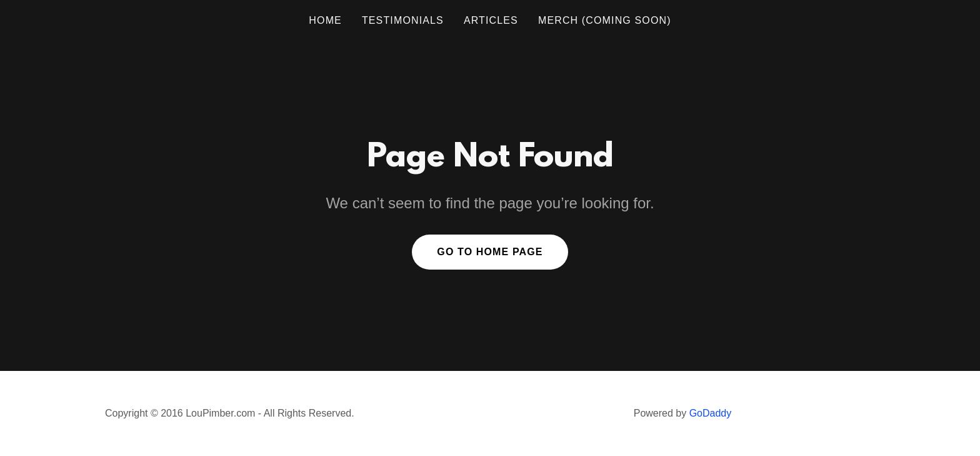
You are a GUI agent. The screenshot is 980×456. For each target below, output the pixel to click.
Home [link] (325, 20)
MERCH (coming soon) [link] (605, 20)
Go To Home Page (490, 252)
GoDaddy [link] (711, 413)
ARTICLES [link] (491, 20)
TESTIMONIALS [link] (403, 20)
